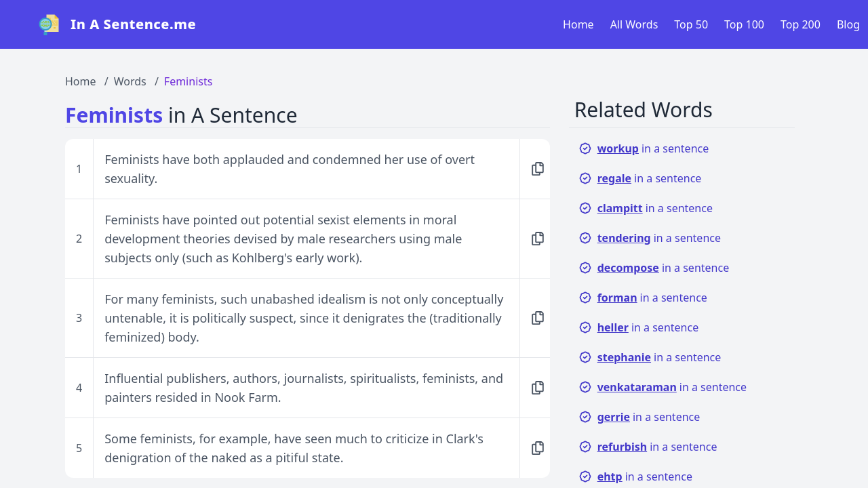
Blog (848, 24)
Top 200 (801, 24)
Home (578, 24)
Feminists (189, 81)
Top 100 (744, 24)
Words (130, 81)
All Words (634, 24)
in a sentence (644, 148)
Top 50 (691, 24)
